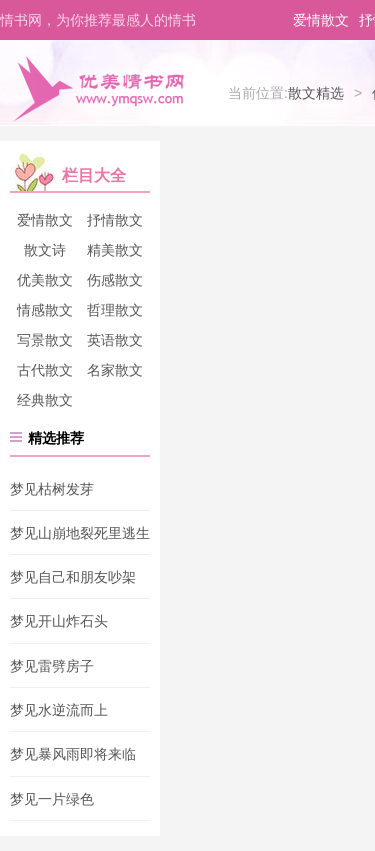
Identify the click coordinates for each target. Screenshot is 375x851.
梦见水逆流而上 (59, 710)
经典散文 (45, 400)
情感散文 (45, 310)
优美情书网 (98, 88)
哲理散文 (115, 310)
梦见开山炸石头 (59, 622)
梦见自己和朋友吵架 (73, 577)
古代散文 (45, 370)
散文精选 (316, 93)
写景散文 (45, 340)
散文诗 (45, 250)
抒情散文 (115, 220)
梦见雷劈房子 (52, 666)
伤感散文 (115, 280)
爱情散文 (321, 20)
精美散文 (115, 250)
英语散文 (115, 340)
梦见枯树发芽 (52, 489)
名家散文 (115, 370)
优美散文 (45, 280)
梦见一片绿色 (52, 799)
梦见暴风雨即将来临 (73, 755)
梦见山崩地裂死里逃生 (80, 533)
